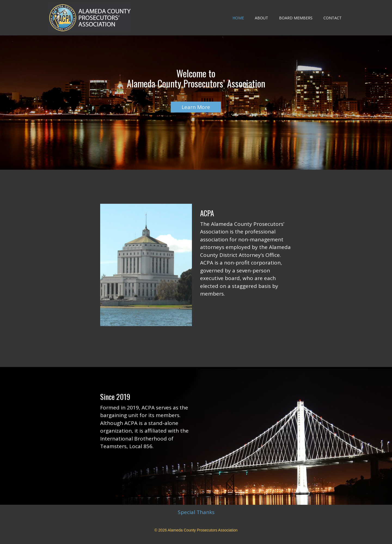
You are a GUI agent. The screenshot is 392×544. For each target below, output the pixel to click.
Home (238, 18)
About (261, 18)
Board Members (296, 18)
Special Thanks (196, 512)
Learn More (196, 107)
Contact (333, 18)
